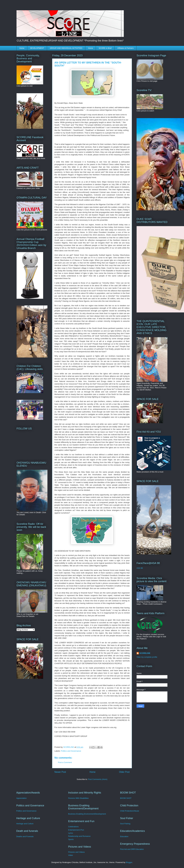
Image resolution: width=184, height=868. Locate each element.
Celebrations (73, 827)
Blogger (129, 862)
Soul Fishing (125, 824)
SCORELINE (145, 653)
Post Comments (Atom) (98, 779)
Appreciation (21, 798)
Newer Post (60, 772)
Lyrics (70, 833)
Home (22, 48)
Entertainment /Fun (76, 830)
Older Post (124, 772)
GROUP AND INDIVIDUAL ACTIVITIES (66, 48)
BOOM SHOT (126, 798)
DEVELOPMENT (37, 48)
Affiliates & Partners (125, 48)
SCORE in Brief (105, 48)
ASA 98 (140, 568)
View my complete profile (147, 657)
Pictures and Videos (76, 852)
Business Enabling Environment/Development (87, 814)
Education (124, 836)
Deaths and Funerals (25, 836)
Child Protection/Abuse (130, 811)
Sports (71, 839)
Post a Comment (65, 762)
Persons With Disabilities (78, 798)
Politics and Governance (71, 751)
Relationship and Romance (79, 836)
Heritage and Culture (25, 824)
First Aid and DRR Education (132, 849)
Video (70, 855)
